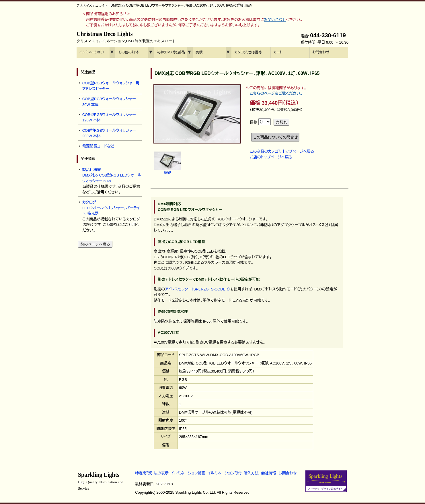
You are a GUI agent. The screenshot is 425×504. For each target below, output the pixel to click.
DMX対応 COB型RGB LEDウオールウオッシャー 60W (112, 175)
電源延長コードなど (98, 146)
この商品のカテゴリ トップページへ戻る (282, 151)
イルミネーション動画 (188, 473)
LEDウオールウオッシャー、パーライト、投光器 (111, 208)
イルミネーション (92, 52)
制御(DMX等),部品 (171, 52)
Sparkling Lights (101, 481)
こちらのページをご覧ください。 (276, 93)
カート (278, 52)
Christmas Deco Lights (126, 37)
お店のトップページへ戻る (271, 157)
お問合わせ (321, 52)
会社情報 (268, 473)
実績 (199, 52)
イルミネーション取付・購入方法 (233, 473)
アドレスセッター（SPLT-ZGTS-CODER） (197, 289)
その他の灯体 (128, 52)
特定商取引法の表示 (152, 473)
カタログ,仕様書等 (248, 52)
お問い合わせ (275, 20)
